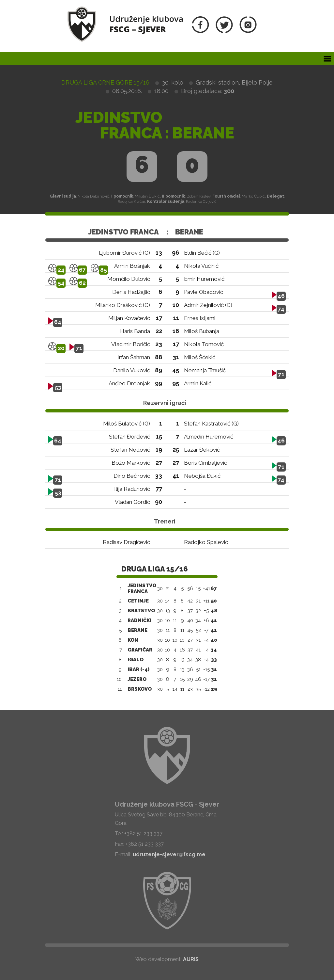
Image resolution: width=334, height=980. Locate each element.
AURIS (191, 959)
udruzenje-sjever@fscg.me (169, 854)
